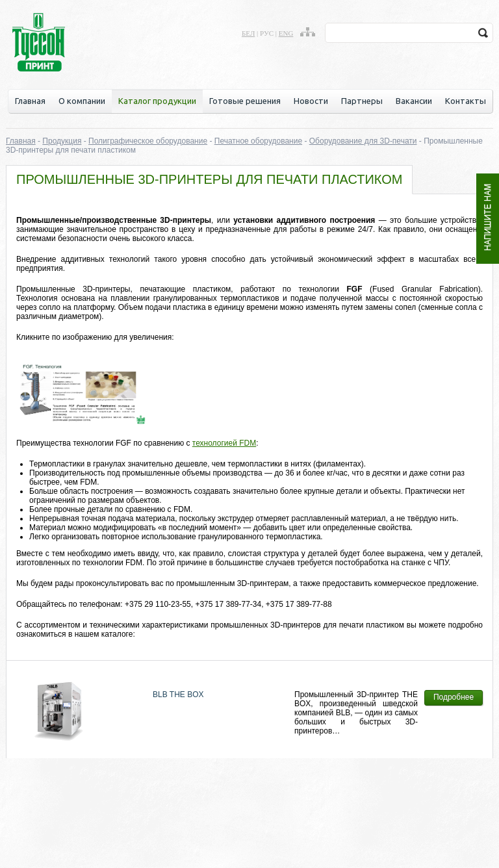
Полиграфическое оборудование (148, 141)
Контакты (466, 101)
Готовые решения (245, 101)
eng (286, 33)
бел (248, 33)
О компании (82, 101)
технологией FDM (224, 443)
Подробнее (454, 697)
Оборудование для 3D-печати (363, 141)
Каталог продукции (157, 101)
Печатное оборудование (258, 141)
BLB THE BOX (178, 695)
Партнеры (362, 101)
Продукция (62, 141)
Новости (311, 101)
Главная (30, 101)
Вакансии (414, 101)
